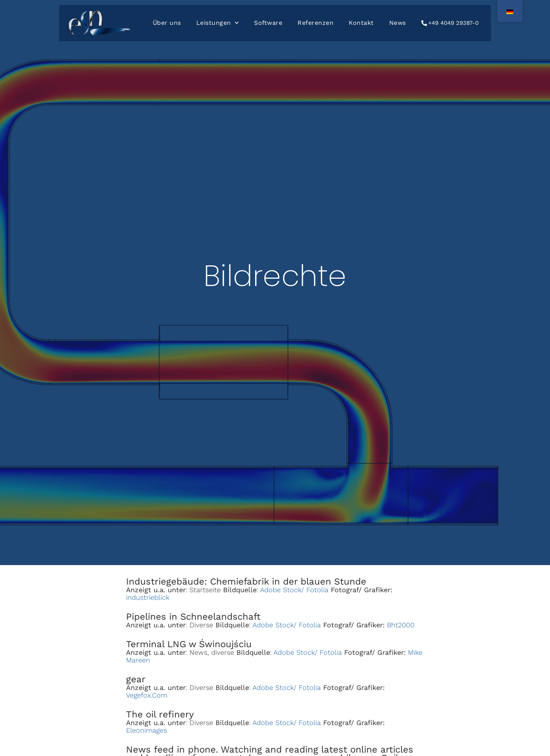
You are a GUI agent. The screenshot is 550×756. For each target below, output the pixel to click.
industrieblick (148, 597)
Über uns (167, 23)
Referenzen (315, 23)
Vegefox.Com (147, 695)
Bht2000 (401, 625)
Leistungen (218, 23)
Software (268, 23)
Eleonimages (146, 730)
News (398, 23)
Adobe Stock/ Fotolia (294, 590)
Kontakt (361, 23)
